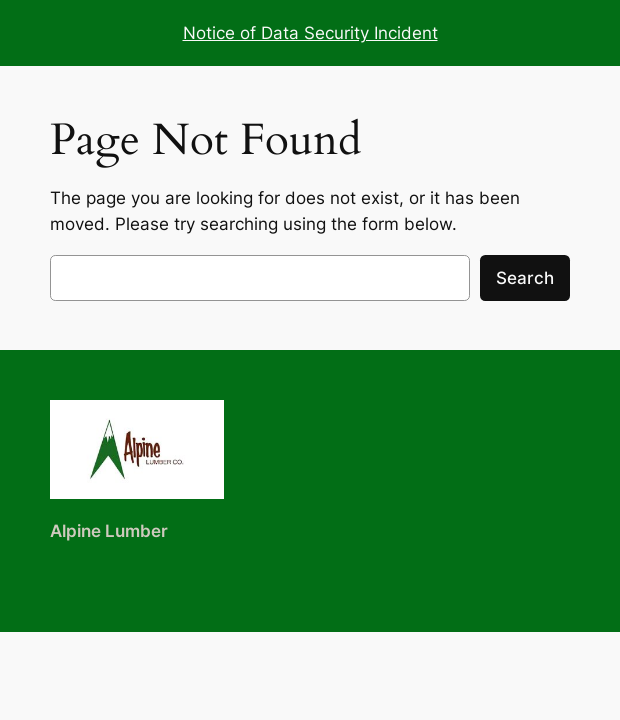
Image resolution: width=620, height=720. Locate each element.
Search (525, 278)
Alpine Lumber (109, 531)
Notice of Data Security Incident (310, 33)
